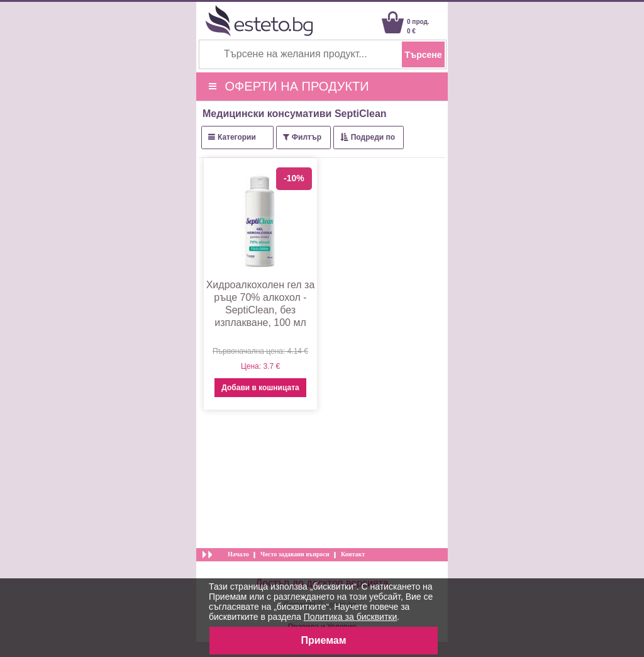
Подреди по (373, 137)
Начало (238, 554)
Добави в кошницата (260, 388)
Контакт (353, 554)
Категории (237, 137)
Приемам (323, 640)
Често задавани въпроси (295, 554)
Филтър (307, 137)
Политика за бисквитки (351, 617)
